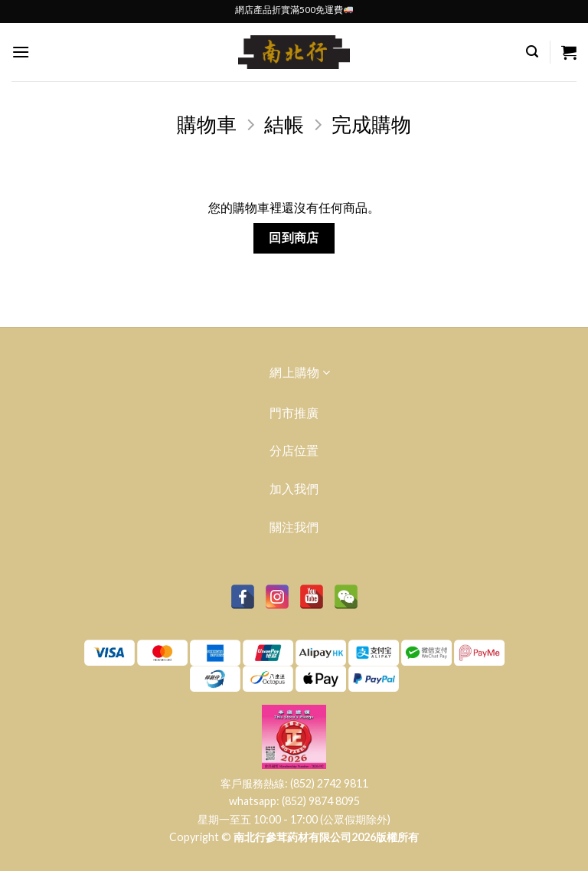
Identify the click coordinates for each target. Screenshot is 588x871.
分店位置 (294, 450)
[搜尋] (532, 52)
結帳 (284, 124)
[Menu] (21, 52)
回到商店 (294, 237)
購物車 (207, 124)
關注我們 (294, 527)
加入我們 (294, 488)
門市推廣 (294, 413)
